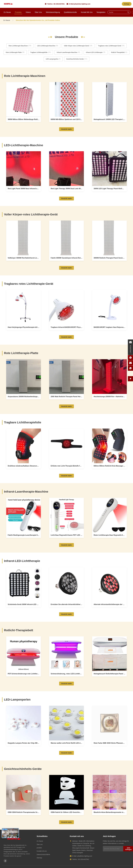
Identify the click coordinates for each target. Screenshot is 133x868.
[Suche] (128, 12)
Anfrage (127, 4)
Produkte (18, 12)
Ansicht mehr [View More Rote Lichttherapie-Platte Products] (66, 406)
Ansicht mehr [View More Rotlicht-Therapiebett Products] (66, 684)
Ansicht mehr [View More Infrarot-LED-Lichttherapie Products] (66, 614)
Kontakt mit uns (87, 12)
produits (39, 848)
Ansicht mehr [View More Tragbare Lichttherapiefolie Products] (66, 476)
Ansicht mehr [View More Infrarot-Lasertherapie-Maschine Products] (66, 545)
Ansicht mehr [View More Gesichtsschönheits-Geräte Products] (66, 822)
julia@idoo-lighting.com (82, 4)
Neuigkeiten (101, 12)
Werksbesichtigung (53, 12)
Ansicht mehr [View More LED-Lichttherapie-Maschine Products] (66, 199)
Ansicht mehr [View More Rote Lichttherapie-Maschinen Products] (66, 129)
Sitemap (39, 858)
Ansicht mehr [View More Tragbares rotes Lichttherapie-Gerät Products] (66, 337)
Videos (28, 12)
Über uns (38, 12)
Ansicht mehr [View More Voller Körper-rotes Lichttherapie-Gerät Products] (66, 268)
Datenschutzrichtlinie (43, 854)
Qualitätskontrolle (70, 12)
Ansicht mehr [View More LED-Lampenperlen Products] (66, 753)
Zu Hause (7, 12)
